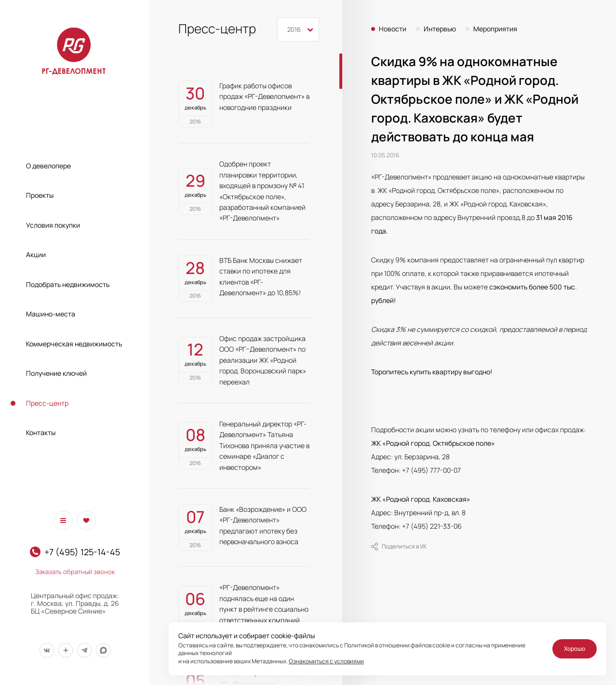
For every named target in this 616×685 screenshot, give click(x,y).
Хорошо (575, 649)
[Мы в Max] (103, 650)
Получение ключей (56, 373)
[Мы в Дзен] (65, 650)
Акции (36, 254)
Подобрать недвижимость (68, 284)
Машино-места (51, 314)
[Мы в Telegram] (84, 650)
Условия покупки (53, 225)
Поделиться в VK (399, 547)
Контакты (41, 432)
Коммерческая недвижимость (74, 344)
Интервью (440, 29)
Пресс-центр (47, 403)
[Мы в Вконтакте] (47, 650)
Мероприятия (495, 29)
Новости (393, 29)
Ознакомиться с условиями (326, 661)
